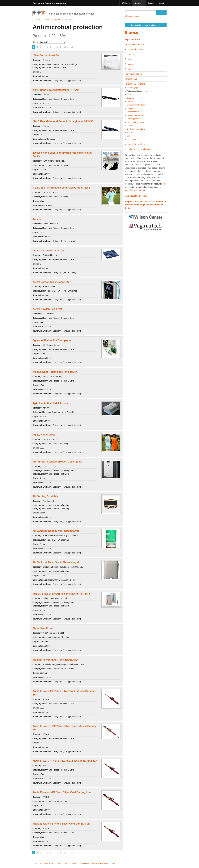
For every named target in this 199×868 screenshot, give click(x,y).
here (163, 184)
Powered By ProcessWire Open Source (99, 864)
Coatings (128, 59)
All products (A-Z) (132, 39)
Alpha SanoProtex (43, 628)
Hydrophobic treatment (136, 122)
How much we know (133, 74)
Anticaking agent (133, 88)
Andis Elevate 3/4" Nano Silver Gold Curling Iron (61, 824)
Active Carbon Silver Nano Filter (51, 282)
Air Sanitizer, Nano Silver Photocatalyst (56, 531)
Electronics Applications (136, 129)
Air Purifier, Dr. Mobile (45, 496)
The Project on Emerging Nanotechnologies (59, 864)
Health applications (134, 119)
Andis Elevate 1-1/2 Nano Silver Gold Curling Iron (62, 792)
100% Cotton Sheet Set (46, 55)
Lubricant (130, 126)
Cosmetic (131, 101)
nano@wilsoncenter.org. (135, 190)
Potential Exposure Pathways (137, 149)
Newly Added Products (134, 44)
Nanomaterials (131, 79)
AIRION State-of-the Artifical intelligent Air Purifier (62, 594)
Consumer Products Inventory (49, 3)
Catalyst (130, 95)
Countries (129, 69)
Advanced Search (132, 16)
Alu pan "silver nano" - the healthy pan (55, 660)
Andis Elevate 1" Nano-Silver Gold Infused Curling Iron (65, 761)
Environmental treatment (136, 105)
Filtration (130, 108)
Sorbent (130, 136)
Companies (130, 64)
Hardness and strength (136, 115)
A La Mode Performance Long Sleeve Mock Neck (61, 188)
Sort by (49, 42)
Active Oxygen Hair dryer (47, 309)
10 (65, 47)
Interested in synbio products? (146, 25)
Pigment (130, 132)
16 (72, 47)
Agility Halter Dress (44, 435)
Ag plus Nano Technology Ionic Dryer (55, 372)
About (161, 3)
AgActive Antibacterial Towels (50, 403)
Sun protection (132, 139)
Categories (129, 54)
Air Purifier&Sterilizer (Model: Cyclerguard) (58, 462)
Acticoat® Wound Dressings (49, 251)
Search (151, 3)
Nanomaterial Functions (63, 20)
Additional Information (134, 49)
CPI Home (126, 3)
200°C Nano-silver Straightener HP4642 (56, 90)
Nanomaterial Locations (135, 144)
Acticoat (37, 219)
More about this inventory (136, 196)
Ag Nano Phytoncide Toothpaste (52, 340)
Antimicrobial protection (137, 91)
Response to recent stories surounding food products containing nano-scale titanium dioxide (146, 205)
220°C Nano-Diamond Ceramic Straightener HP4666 (63, 121)
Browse (138, 3)
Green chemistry (133, 112)
